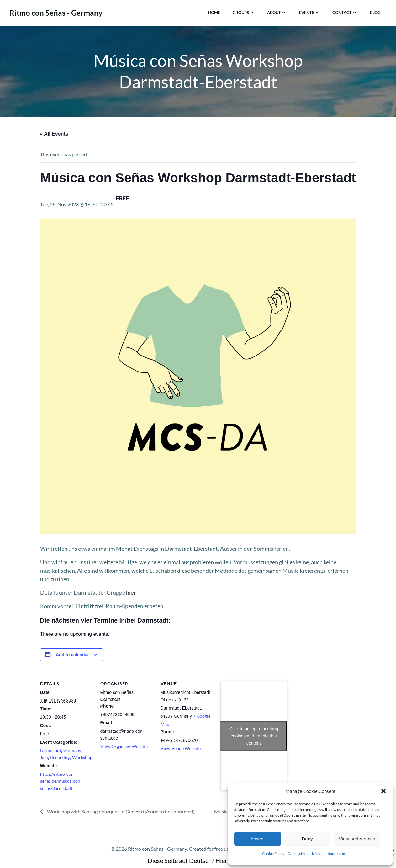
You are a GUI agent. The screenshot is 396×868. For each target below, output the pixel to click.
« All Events (54, 135)
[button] (383, 791)
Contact (345, 12)
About (277, 12)
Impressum (337, 853)
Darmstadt (51, 751)
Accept (257, 839)
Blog (375, 12)
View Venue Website (181, 749)
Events (309, 12)
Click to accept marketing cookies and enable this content (254, 737)
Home (214, 12)
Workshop (82, 758)
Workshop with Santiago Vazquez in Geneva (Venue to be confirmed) (120, 812)
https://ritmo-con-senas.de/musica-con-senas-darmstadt (61, 782)
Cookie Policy (273, 853)
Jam (44, 758)
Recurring (60, 758)
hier (131, 593)
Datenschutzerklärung (306, 853)
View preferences (357, 839)
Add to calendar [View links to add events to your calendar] (72, 656)
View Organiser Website (124, 747)
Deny (307, 839)
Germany (72, 751)
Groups (244, 12)
